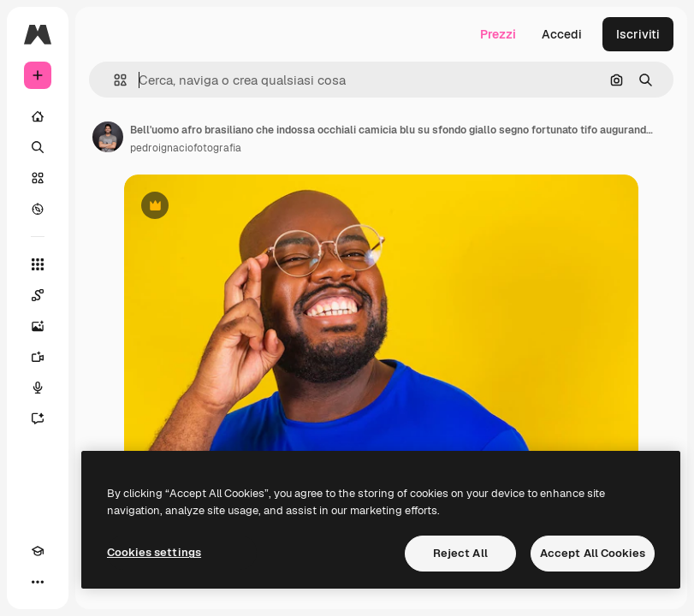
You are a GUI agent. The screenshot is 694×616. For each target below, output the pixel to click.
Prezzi (498, 34)
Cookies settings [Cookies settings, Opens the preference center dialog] (154, 552)
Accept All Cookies (593, 553)
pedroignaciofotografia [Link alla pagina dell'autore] (186, 148)
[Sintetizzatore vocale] (38, 388)
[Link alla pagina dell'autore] (108, 137)
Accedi (562, 34)
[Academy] (38, 551)
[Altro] (38, 582)
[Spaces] (38, 295)
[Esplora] (38, 209)
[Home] (38, 116)
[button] (113, 80)
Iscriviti (638, 34)
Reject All (460, 553)
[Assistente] (38, 418)
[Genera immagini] (38, 326)
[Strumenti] (38, 264)
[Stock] (38, 178)
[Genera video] (38, 357)
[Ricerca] (38, 147)
